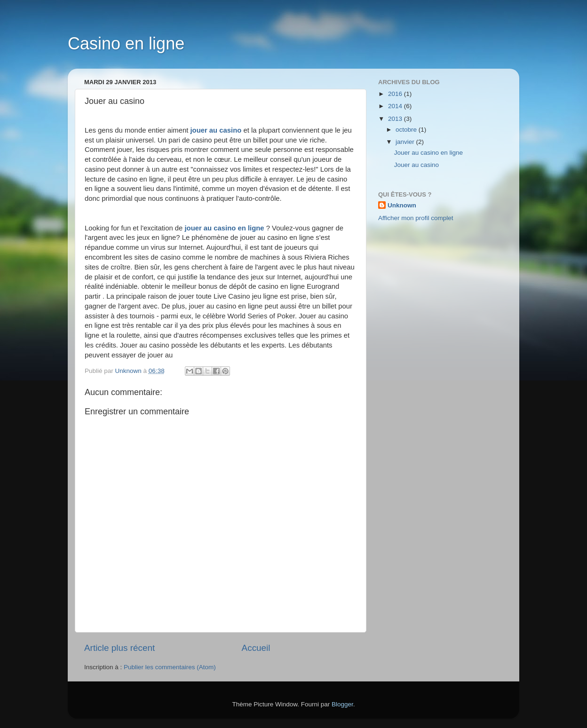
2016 (396, 94)
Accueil (256, 648)
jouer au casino (216, 130)
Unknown (402, 205)
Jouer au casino (416, 165)
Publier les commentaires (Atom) (170, 667)
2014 (396, 106)
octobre (407, 130)
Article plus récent (119, 648)
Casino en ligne (126, 44)
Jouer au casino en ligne (428, 153)
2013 (396, 119)
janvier (406, 142)
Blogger (342, 704)
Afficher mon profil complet (416, 218)
